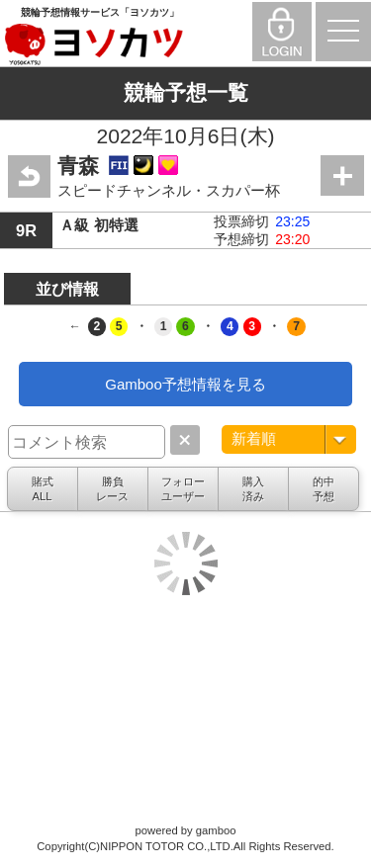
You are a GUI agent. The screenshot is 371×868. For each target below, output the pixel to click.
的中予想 (324, 489)
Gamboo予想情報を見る (185, 384)
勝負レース (112, 489)
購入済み (253, 489)
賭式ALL (43, 489)
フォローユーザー (183, 489)
